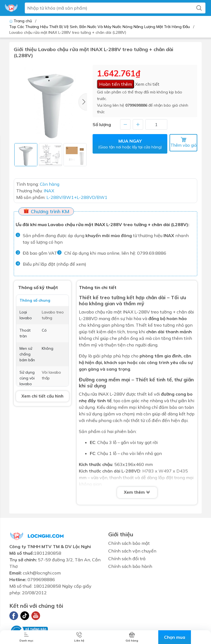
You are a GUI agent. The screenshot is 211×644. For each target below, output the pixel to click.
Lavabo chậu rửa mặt (100, 311)
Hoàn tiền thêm (116, 84)
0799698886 (136, 105)
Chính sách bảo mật (129, 543)
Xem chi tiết (147, 84)
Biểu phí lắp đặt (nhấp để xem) (55, 263)
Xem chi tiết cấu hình (42, 395)
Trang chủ (21, 21)
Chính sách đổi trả (127, 558)
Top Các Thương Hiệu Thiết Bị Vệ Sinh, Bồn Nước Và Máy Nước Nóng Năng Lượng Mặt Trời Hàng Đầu (100, 27)
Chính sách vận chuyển (132, 550)
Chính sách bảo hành (130, 566)
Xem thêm (137, 492)
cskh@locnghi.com (42, 572)
